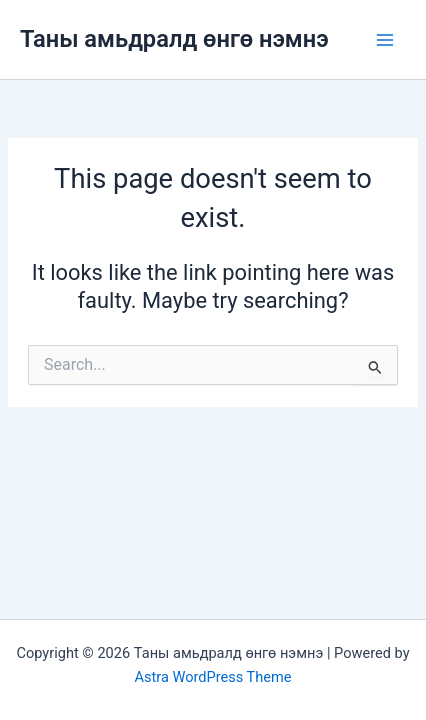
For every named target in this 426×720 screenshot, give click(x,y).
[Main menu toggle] (385, 40)
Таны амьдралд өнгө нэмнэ (174, 39)
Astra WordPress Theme (212, 677)
